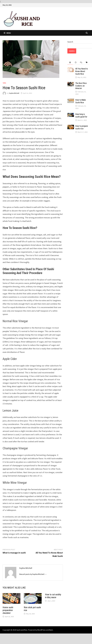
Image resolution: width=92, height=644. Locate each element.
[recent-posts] (76, 62)
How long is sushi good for (81, 115)
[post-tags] (87, 62)
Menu (7, 33)
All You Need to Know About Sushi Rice (82, 71)
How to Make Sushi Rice (81, 101)
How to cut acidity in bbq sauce (53, 596)
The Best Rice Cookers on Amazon (81, 86)
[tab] (70, 62)
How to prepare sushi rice (82, 127)
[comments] (81, 62)
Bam (51, 630)
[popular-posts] (70, 62)
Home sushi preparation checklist (8, 610)
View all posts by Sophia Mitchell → (33, 574)
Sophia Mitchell (14, 93)
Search (70, 42)
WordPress (42, 630)
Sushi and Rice (22, 630)
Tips (4, 83)
